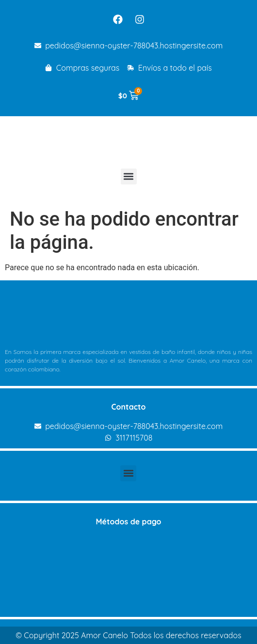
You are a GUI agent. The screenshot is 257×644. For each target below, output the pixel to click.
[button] (129, 176)
